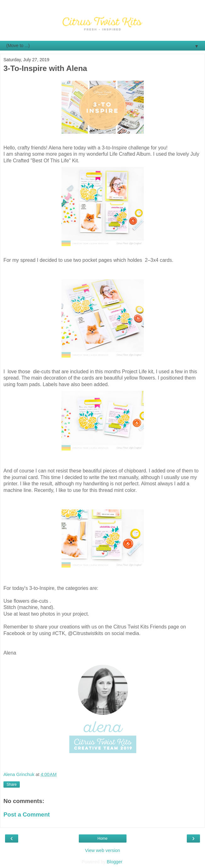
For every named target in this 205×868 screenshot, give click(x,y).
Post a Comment (27, 814)
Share (12, 784)
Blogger (114, 862)
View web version (103, 850)
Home (102, 838)
